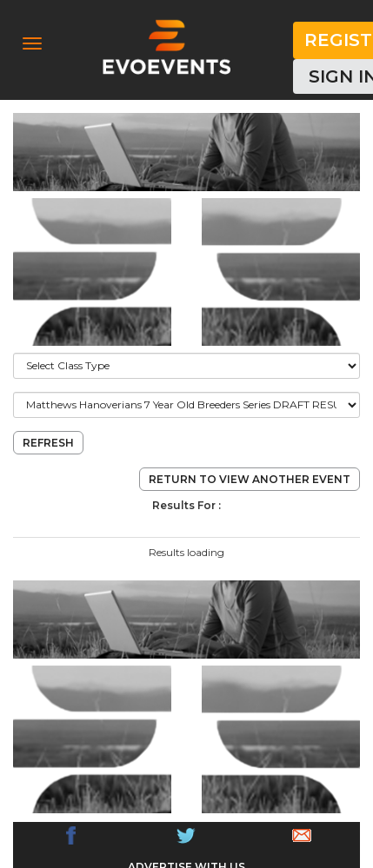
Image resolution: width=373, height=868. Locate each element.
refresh (48, 443)
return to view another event (250, 479)
